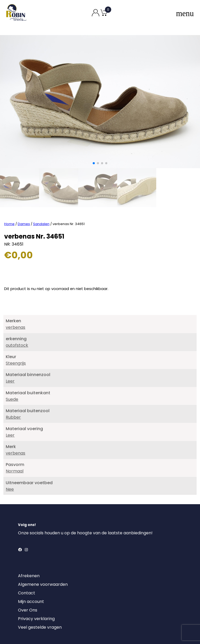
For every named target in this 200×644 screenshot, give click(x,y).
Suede (12, 365)
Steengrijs (16, 329)
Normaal (15, 437)
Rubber (13, 383)
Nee (10, 455)
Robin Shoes (85, 633)
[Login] (23, 609)
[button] (94, 163)
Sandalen (41, 190)
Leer (10, 347)
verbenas (15, 293)
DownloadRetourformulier (31, 620)
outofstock (17, 311)
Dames (24, 190)
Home (9, 190)
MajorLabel (130, 633)
